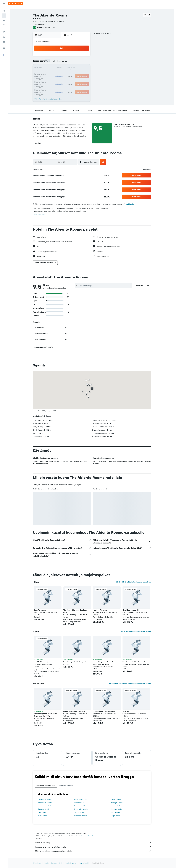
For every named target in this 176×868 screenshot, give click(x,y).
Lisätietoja (130, 204)
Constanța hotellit (81, 799)
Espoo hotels (115, 812)
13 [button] (67, 68)
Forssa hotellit (116, 806)
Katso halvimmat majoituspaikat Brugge (136, 631)
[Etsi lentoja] (4, 11)
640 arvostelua (48, 27)
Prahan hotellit (80, 806)
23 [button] (84, 73)
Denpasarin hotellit (45, 806)
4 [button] (56, 62)
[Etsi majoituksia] (4, 16)
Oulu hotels (42, 812)
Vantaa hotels (79, 812)
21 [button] (73, 73)
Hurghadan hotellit (81, 809)
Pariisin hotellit (116, 799)
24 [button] (51, 79)
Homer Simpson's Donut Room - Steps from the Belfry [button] (105, 663)
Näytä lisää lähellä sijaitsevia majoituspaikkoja (133, 582)
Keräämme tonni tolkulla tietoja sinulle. (93, 847)
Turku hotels (42, 816)
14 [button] (73, 68)
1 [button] (79, 57)
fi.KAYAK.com (37, 863)
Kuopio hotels (115, 816)
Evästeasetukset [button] (39, 215)
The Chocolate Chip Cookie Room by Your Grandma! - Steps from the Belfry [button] (136, 664)
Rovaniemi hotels (81, 816)
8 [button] (79, 62)
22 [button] (79, 73)
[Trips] (4, 48)
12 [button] (62, 68)
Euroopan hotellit (57, 863)
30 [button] (84, 79)
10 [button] (51, 68)
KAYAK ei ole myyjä (93, 843)
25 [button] (56, 79)
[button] (4, 4)
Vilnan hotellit (79, 803)
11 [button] (56, 68)
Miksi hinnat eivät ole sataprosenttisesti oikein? (93, 851)
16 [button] (84, 68)
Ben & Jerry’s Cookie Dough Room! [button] (76, 662)
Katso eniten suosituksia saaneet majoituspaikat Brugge (130, 683)
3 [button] (51, 62)
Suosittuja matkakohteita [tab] (46, 785)
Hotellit (46, 863)
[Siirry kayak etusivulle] (16, 4)
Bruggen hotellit (84, 863)
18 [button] (56, 73)
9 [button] (84, 62)
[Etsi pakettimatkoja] (4, 25)
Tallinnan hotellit (44, 809)
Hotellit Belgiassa (70, 863)
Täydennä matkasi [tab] (66, 785)
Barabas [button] (126, 711)
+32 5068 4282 (39, 24)
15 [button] (79, 68)
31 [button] (51, 85)
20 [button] (67, 73)
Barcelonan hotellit (45, 799)
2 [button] (84, 57)
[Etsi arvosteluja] (105, 286)
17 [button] (51, 73)
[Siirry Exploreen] (4, 32)
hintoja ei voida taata (87, 836)
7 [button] (73, 62)
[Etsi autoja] (4, 20)
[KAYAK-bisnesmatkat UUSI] (4, 42)
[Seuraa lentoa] (4, 37)
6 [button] (67, 62)
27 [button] (67, 79)
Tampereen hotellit (45, 803)
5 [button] (62, 62)
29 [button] (79, 79)
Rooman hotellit (116, 809)
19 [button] (62, 73)
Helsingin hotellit (117, 803)
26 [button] (62, 79)
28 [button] (73, 79)
